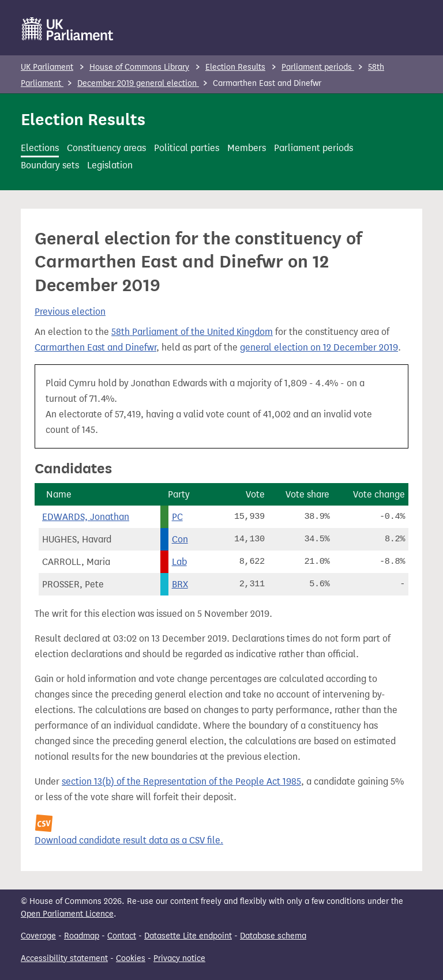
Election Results (235, 67)
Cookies (131, 958)
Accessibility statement (64, 958)
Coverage (38, 936)
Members (247, 148)
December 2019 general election (138, 83)
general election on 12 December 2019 (319, 347)
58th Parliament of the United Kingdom (192, 332)
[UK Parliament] (68, 29)
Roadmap (82, 936)
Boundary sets (50, 165)
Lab (179, 562)
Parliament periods (318, 67)
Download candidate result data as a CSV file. (129, 840)
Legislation (110, 165)
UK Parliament (47, 67)
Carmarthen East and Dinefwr (95, 347)
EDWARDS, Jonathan (86, 517)
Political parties (187, 148)
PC (177, 517)
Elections (40, 148)
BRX (180, 584)
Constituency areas (106, 148)
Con (180, 539)
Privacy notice (179, 958)
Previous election (70, 312)
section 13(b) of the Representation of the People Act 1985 (181, 781)
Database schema (273, 936)
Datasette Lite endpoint (188, 936)
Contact (122, 936)
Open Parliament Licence (67, 914)
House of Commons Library (139, 67)
